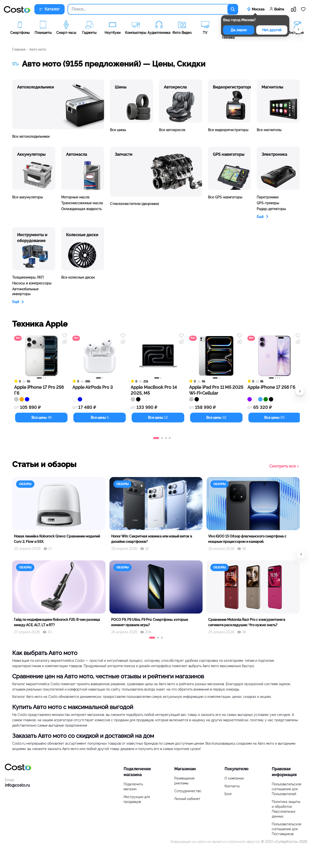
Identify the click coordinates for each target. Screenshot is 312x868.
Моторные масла (75, 197)
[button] (298, 29)
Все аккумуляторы (28, 197)
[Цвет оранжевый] (22, 399)
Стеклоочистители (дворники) (134, 204)
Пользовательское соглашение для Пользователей (287, 789)
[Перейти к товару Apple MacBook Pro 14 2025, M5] (158, 366)
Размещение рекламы (184, 781)
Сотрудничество (188, 791)
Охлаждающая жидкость (81, 209)
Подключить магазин (133, 787)
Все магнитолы (269, 130)
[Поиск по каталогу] (233, 9)
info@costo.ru (17, 785)
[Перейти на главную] (17, 9)
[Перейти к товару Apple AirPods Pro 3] (100, 366)
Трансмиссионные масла (82, 203)
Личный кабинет (187, 799)
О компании (234, 778)
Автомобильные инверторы (25, 292)
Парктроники (268, 197)
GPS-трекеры (268, 203)
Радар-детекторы (271, 209)
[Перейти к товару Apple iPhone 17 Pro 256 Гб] (41, 366)
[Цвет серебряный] (16, 399)
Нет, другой (272, 30)
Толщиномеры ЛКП (28, 277)
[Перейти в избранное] (303, 9)
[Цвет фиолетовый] (250, 399)
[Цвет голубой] (260, 399)
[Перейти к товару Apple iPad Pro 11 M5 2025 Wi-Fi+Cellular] (216, 366)
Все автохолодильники (31, 137)
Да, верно (239, 30)
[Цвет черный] (138, 399)
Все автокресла (172, 130)
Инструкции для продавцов (137, 799)
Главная (19, 49)
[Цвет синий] (27, 399)
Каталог (49, 9)
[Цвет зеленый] (266, 399)
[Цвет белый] (75, 399)
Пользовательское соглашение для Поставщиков (287, 829)
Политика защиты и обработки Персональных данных (286, 809)
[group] (20, 31)
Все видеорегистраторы (228, 130)
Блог (228, 794)
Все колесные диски (78, 277)
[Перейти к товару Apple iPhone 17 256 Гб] (275, 366)
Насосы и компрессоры (32, 283)
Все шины (118, 130)
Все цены (41, 418)
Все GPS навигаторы (225, 197)
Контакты (232, 786)
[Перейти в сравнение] (293, 9)
